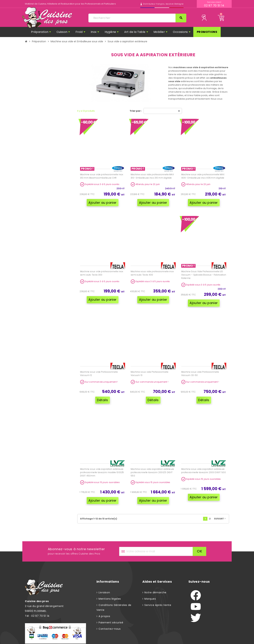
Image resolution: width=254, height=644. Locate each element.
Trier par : (136, 111)
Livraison (104, 588)
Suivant (220, 514)
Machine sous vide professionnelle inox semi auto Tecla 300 (102, 272)
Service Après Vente (158, 600)
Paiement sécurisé (111, 618)
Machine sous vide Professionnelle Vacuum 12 (99, 371)
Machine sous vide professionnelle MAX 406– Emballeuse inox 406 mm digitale (203, 176)
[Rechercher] (137, 18)
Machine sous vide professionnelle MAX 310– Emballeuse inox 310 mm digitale (152, 176)
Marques (150, 594)
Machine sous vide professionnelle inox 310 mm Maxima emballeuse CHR (102, 176)
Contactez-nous (110, 624)
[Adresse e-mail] (156, 547)
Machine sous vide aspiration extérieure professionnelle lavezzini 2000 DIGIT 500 (203, 467)
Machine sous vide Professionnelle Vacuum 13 (150, 371)
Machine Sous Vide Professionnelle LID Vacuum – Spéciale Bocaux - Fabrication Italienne (204, 274)
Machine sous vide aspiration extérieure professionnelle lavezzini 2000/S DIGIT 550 (152, 469)
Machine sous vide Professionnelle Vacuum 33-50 (200, 371)
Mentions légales (110, 594)
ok (199, 546)
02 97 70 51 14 (214, 6)
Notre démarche (155, 588)
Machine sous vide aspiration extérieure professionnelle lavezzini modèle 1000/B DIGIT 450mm (102, 469)
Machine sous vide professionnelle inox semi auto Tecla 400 (152, 272)
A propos (104, 611)
